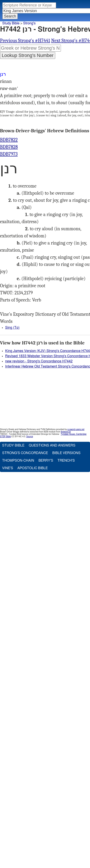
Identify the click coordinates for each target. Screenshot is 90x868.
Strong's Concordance (25, 453)
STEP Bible (5, 437)
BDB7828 (9, 147)
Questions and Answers (52, 445)
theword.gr (66, 432)
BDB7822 (9, 140)
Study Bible (11, 23)
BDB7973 (9, 154)
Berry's (46, 461)
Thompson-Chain (18, 461)
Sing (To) (12, 328)
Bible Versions (66, 453)
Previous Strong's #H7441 (25, 41)
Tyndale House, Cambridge (73, 434)
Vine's (8, 468)
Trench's (66, 461)
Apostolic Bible (32, 468)
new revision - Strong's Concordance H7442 (39, 361)
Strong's (29, 23)
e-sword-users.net (76, 429)
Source (30, 437)
